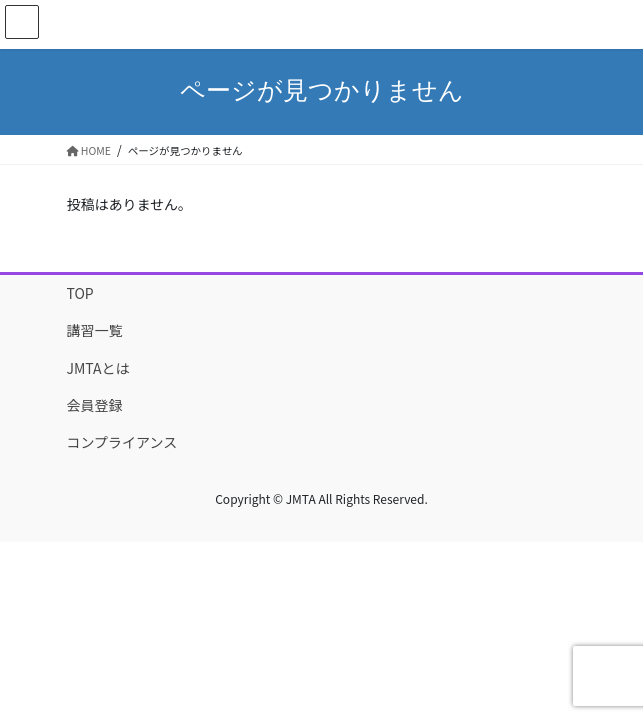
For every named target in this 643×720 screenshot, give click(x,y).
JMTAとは (98, 368)
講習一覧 (95, 330)
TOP (80, 293)
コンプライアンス (122, 442)
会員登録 (95, 405)
